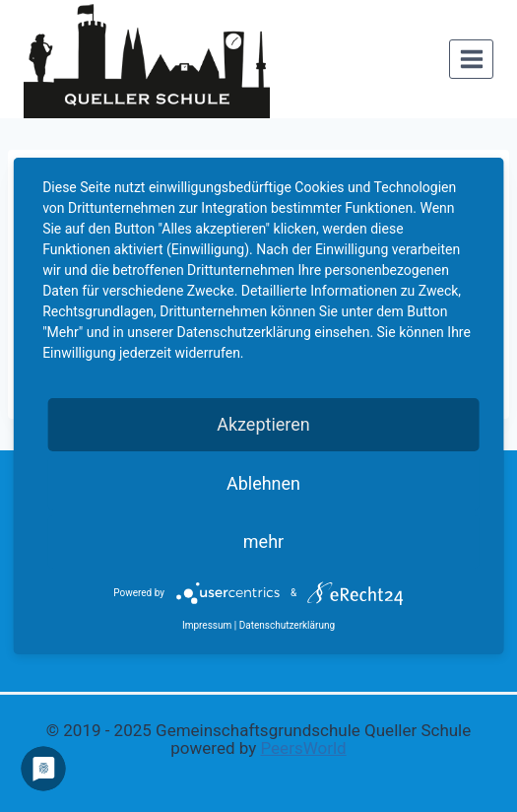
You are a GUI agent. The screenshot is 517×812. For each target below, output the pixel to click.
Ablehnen (263, 483)
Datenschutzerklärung (287, 625)
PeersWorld (303, 748)
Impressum (207, 625)
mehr (263, 541)
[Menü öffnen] (471, 59)
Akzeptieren (263, 424)
